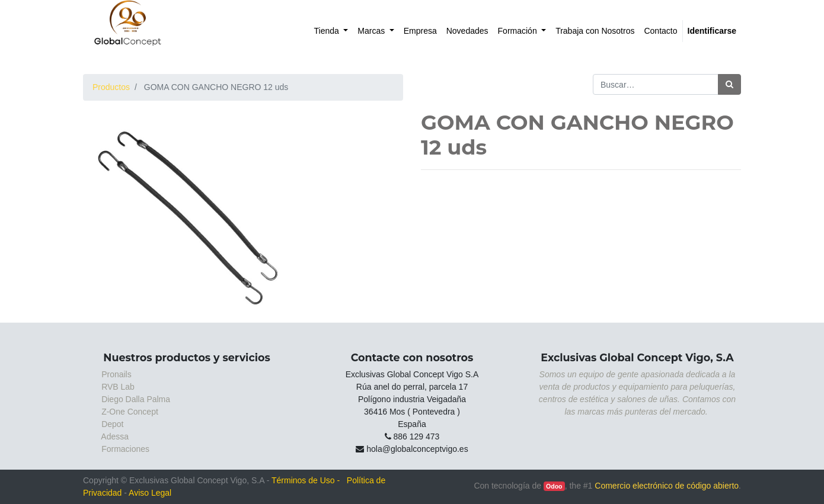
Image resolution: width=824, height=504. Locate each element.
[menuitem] (331, 31)
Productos (111, 87)
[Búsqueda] (729, 84)
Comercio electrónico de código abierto (667, 486)
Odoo (554, 486)
